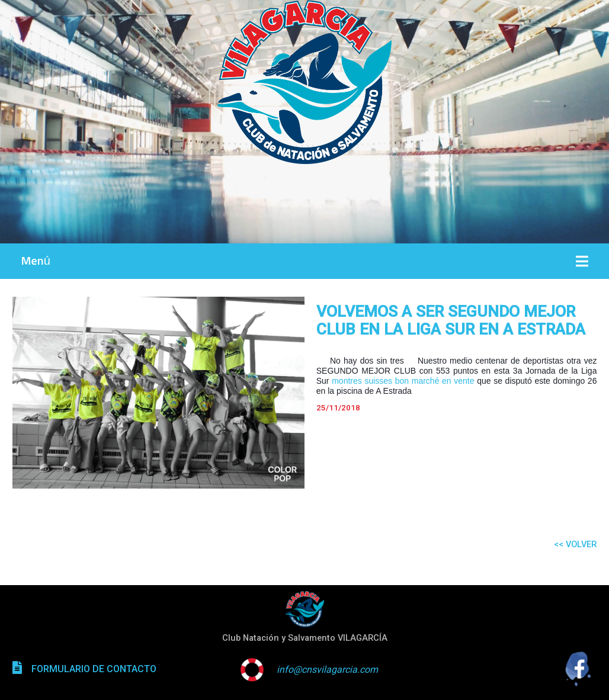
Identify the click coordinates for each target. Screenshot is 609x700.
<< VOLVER (575, 544)
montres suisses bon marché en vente (403, 381)
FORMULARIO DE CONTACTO (94, 669)
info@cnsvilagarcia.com (327, 670)
